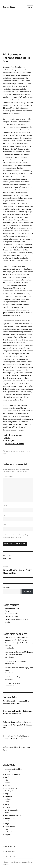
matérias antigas (9, 846)
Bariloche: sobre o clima (14, 443)
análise (7, 772)
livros (7, 813)
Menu (30, 7)
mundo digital (10, 818)
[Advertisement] (18, 34)
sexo (6, 829)
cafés (7, 780)
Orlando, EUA (10, 441)
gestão (7, 807)
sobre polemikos (9, 856)
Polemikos (9, 7)
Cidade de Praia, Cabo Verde (15, 661)
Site (4, 525)
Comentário (8, 476)
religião (8, 824)
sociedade (8, 832)
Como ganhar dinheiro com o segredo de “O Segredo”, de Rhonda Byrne (17, 725)
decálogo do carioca (12, 791)
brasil (29, 451)
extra (4, 453)
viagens (8, 834)
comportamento (11, 788)
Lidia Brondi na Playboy (14, 677)
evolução (8, 799)
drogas (7, 794)
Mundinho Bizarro (12, 608)
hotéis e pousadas (11, 810)
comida (7, 785)
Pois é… (8, 611)
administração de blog (13, 769)
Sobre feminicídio (11, 614)
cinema (7, 783)
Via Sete (8, 438)
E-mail (5, 515)
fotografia (9, 804)
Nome (5, 506)
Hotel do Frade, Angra (13, 683)
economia (8, 796)
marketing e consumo (13, 815)
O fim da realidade (12, 617)
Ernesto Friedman (11, 451)
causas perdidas (9, 851)
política (8, 821)
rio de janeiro (10, 826)
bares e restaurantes (12, 774)
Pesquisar (7, 588)
